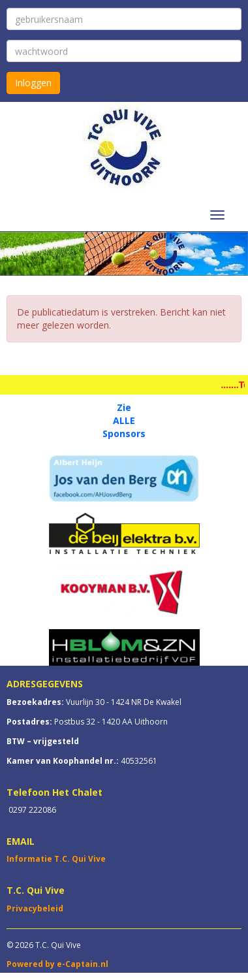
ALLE (124, 420)
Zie (124, 407)
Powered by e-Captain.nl (57, 964)
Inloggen (33, 83)
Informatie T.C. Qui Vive (56, 859)
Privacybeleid (35, 908)
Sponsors (124, 433)
